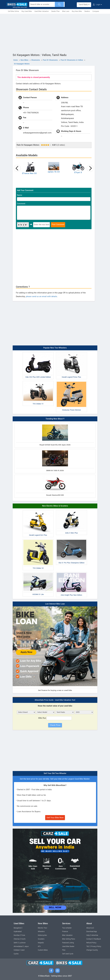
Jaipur (26, 946)
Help (88, 935)
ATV (39, 946)
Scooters (41, 939)
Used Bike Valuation (42, 11)
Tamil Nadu (84, 5)
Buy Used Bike (27, 11)
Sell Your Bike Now (55, 818)
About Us (90, 928)
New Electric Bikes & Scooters (55, 506)
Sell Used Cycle (68, 954)
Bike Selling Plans (69, 939)
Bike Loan (66, 11)
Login (97, 5)
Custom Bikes (43, 950)
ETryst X (78, 173)
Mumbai (17, 935)
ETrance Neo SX (29, 173)
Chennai (17, 939)
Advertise (95, 935)
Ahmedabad (18, 946)
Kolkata (16, 950)
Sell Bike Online (13, 11)
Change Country (92, 950)
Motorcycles (42, 935)
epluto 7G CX (54, 172)
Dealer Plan (55, 11)
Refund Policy (91, 943)
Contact (89, 939)
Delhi (16, 943)
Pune (23, 935)
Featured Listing (68, 943)
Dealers (87, 11)
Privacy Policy (96, 946)
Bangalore (17, 928)
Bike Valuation (67, 935)
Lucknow (22, 943)
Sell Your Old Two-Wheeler (55, 773)
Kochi (23, 939)
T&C (88, 946)
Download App (92, 932)
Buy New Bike (77, 11)
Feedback (97, 939)
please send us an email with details (41, 297)
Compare (96, 11)
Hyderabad (18, 932)
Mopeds (41, 943)
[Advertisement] (55, 33)
